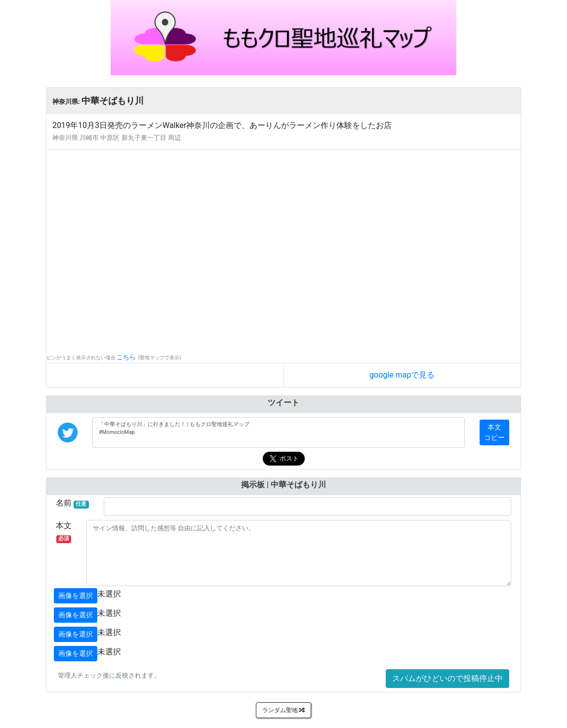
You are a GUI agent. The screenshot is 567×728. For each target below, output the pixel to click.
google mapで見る (402, 375)
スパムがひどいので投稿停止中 (447, 678)
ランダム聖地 (284, 710)
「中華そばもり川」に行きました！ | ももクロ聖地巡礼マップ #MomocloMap (279, 432)
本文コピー (494, 432)
